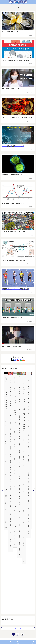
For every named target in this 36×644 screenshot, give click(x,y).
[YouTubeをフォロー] (18, 359)
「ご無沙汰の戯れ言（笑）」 (29, 394)
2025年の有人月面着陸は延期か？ (6, 401)
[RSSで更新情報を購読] (23, 359)
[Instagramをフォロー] (15, 359)
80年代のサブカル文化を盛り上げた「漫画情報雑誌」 (24, 409)
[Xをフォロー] (13, 359)
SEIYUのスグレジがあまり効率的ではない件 (15, 405)
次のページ (18, 629)
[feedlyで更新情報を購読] (21, 359)
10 (22, 634)
